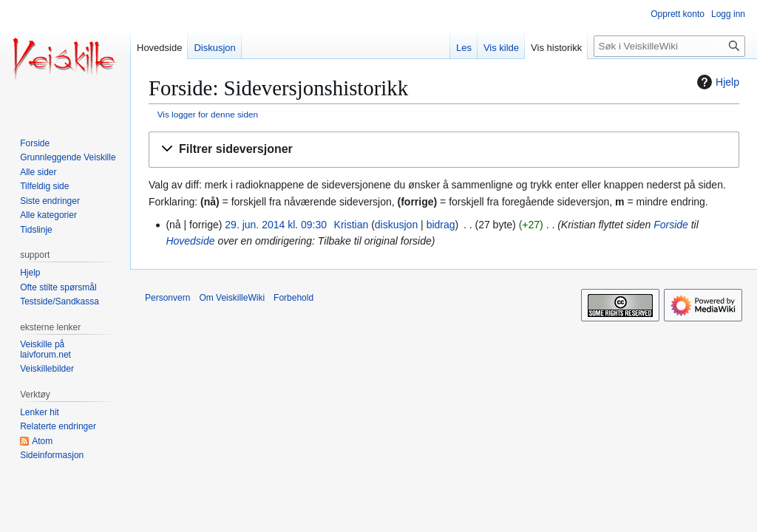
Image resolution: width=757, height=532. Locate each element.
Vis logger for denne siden (208, 114)
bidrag (441, 225)
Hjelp (716, 82)
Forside (671, 225)
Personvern (167, 298)
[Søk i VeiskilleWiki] (669, 46)
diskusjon (396, 225)
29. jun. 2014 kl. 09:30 (276, 225)
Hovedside (190, 241)
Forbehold (293, 298)
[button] (444, 150)
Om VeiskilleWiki (232, 298)
